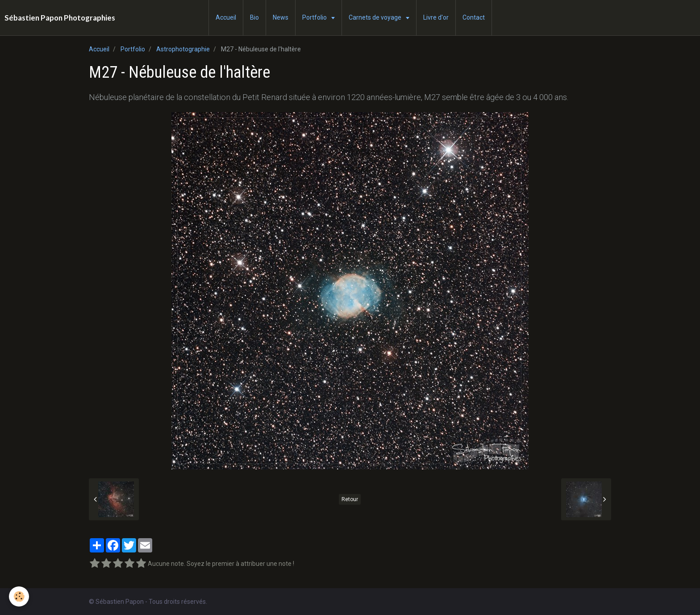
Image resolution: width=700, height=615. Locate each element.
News (281, 17)
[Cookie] (19, 596)
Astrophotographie (183, 49)
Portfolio (315, 17)
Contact (474, 17)
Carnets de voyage (376, 17)
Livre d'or (436, 17)
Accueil (226, 17)
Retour (350, 499)
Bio (254, 17)
